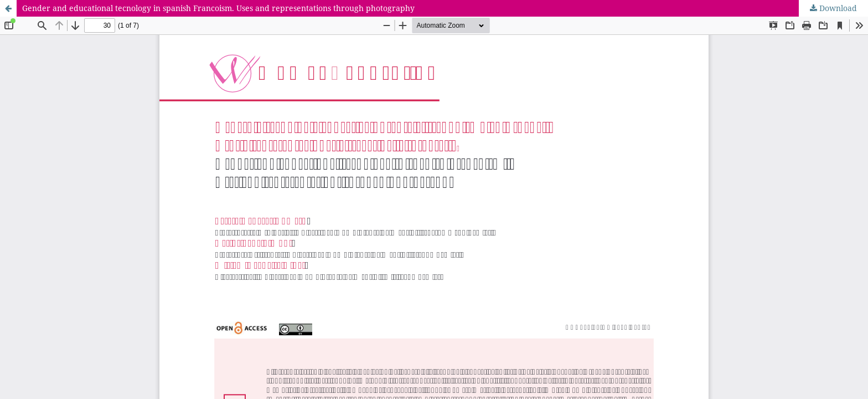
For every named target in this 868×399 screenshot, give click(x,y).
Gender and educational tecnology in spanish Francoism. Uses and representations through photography (218, 8)
